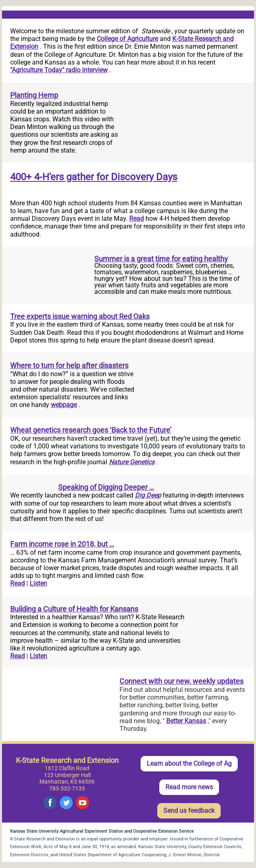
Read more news (189, 787)
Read (137, 219)
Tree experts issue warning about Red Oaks (80, 316)
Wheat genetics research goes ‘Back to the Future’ (91, 430)
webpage (64, 405)
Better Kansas (186, 721)
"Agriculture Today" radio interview (59, 70)
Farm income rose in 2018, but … (62, 544)
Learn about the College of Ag (189, 764)
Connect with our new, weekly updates (181, 681)
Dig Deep (148, 495)
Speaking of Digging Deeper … (106, 487)
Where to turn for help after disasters (69, 365)
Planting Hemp (34, 95)
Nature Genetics (132, 462)
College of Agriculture (127, 39)
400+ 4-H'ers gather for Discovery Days (94, 177)
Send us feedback (189, 811)
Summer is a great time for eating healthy (161, 259)
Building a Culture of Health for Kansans (74, 609)
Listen (38, 583)
